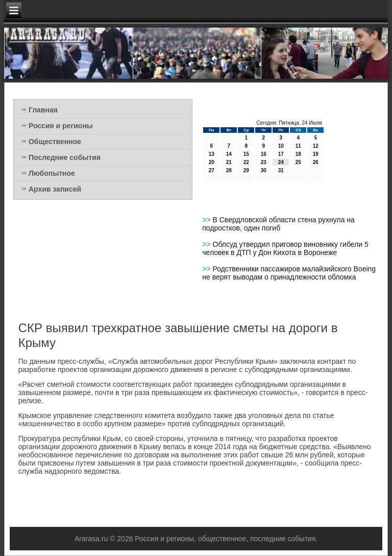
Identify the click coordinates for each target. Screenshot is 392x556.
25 (298, 162)
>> (207, 220)
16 (264, 154)
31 (281, 170)
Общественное (55, 142)
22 (246, 162)
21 (229, 162)
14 (229, 154)
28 (229, 170)
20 (212, 162)
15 (246, 154)
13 (212, 154)
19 (316, 154)
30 (264, 170)
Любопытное (52, 173)
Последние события (65, 157)
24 (281, 162)
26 (316, 162)
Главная (43, 110)
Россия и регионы (61, 126)
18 (298, 154)
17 (281, 154)
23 (264, 162)
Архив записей (55, 189)
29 (246, 170)
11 (298, 146)
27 (212, 170)
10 (281, 146)
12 (316, 146)
